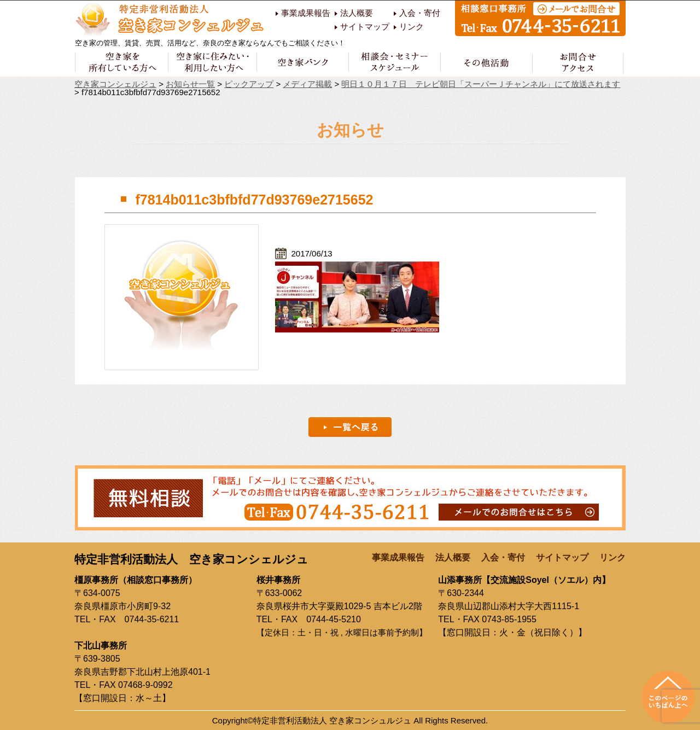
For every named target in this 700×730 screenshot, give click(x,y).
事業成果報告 (306, 13)
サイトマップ (365, 27)
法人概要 (357, 13)
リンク (412, 27)
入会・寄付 (420, 13)
